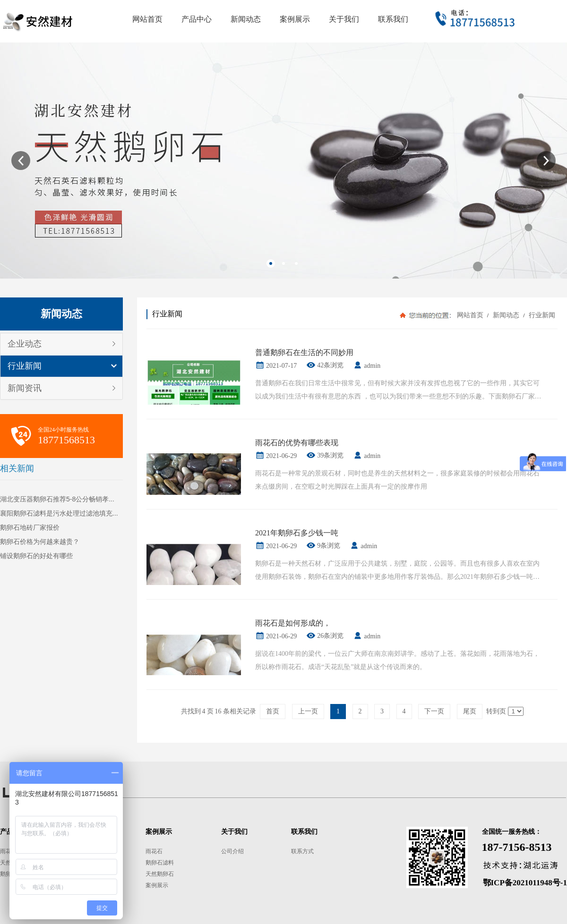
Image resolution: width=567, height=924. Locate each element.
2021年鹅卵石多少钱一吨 (297, 533)
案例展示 (157, 885)
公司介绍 (232, 851)
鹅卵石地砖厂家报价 (30, 527)
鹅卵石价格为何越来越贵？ (40, 542)
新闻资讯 (25, 388)
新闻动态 (506, 315)
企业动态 (25, 344)
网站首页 (470, 315)
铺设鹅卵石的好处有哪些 (36, 556)
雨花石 (9, 851)
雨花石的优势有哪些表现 (297, 443)
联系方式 (302, 851)
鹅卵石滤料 (160, 863)
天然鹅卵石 (160, 874)
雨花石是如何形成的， (293, 623)
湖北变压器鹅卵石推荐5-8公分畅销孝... (57, 499)
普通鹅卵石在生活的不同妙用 (304, 352)
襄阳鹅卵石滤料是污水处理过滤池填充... (59, 513)
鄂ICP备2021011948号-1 (525, 883)
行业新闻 (25, 366)
